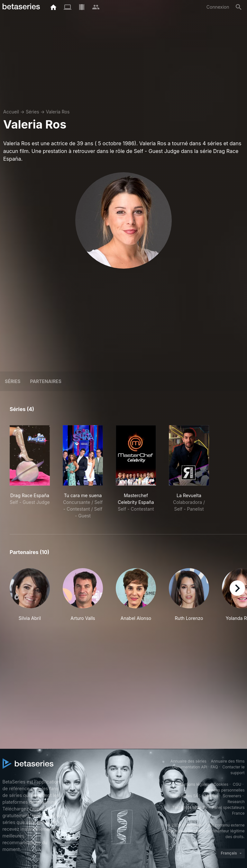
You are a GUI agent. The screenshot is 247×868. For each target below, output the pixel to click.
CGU (237, 784)
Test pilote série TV (190, 807)
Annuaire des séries (188, 761)
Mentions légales (194, 784)
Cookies (221, 784)
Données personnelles (224, 790)
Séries (32, 112)
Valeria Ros (58, 112)
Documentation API (190, 767)
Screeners (232, 796)
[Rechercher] (239, 7)
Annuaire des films (228, 761)
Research (236, 802)
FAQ (214, 767)
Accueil (11, 112)
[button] (30, 598)
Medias (212, 796)
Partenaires (46, 381)
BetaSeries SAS (187, 796)
